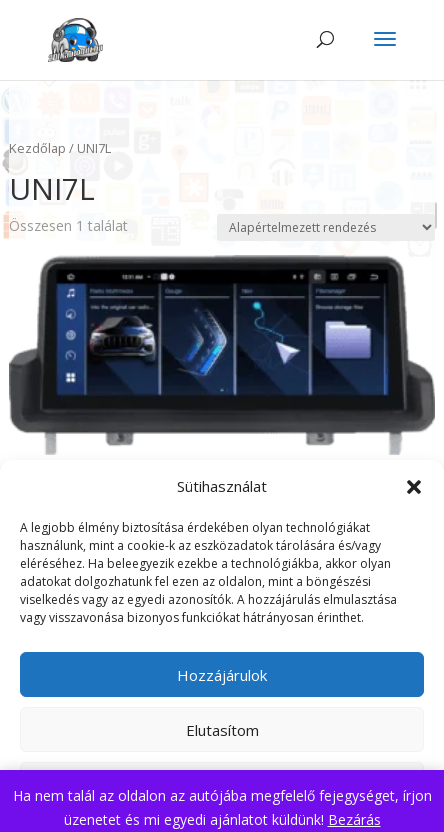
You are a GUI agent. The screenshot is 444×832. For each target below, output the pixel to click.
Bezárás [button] (354, 819)
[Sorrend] (326, 227)
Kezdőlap (37, 148)
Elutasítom (222, 730)
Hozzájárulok (222, 675)
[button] (414, 487)
